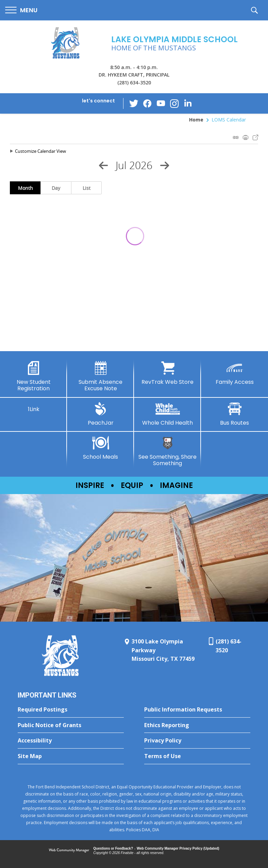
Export (255, 137)
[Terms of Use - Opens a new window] (197, 756)
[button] (21, 10)
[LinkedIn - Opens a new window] (188, 103)
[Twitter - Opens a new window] (134, 103)
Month (26, 188)
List (87, 188)
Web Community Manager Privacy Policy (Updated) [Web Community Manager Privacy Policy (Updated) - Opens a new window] (178, 848)
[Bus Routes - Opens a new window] (234, 414)
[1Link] (33, 407)
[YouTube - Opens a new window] (161, 103)
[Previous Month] (103, 165)
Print (246, 137)
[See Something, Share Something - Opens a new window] (167, 451)
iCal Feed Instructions (236, 137)
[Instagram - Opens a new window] (174, 104)
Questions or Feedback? (113, 848)
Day (56, 188)
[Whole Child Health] (167, 414)
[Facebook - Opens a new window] (147, 103)
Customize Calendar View (40, 151)
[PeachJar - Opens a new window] (100, 414)
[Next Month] (165, 165)
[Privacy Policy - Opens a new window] (197, 741)
